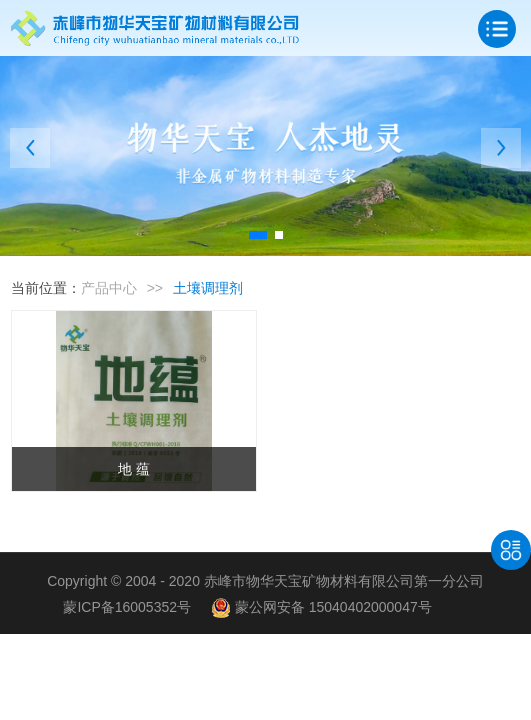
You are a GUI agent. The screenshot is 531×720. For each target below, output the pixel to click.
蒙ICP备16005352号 (127, 607)
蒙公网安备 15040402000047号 (321, 607)
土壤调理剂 (208, 288)
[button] (258, 235)
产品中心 (109, 288)
